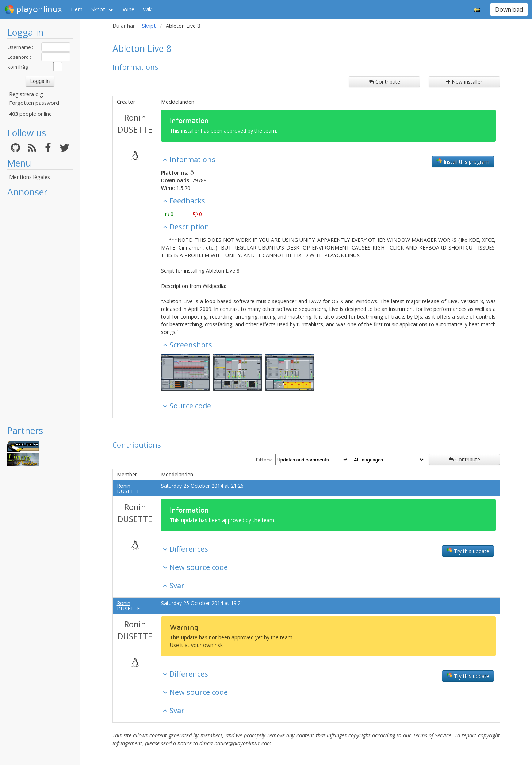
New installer (464, 82)
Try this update (468, 551)
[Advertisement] (40, 311)
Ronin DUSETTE (135, 123)
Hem (77, 9)
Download (509, 9)
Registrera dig (26, 94)
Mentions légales (30, 177)
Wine (129, 9)
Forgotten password (34, 103)
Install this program (463, 161)
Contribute (384, 82)
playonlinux (33, 9)
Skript (98, 9)
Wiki (148, 9)
